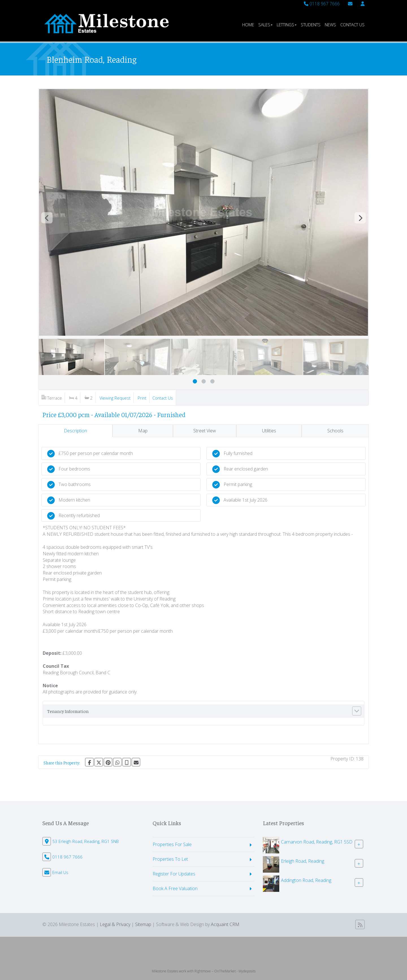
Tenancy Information (68, 711)
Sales (265, 25)
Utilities (269, 431)
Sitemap (143, 924)
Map (143, 431)
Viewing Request (115, 398)
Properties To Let (170, 859)
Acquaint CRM (225, 924)
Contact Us (352, 25)
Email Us (60, 872)
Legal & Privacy (115, 924)
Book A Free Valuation (175, 888)
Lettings (287, 25)
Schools (335, 431)
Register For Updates (174, 874)
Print (142, 398)
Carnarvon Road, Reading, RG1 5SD (317, 842)
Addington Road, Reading (306, 880)
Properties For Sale (172, 844)
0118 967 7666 (322, 4)
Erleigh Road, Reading (303, 861)
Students (311, 25)
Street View (205, 431)
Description (75, 431)
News (330, 25)
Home (248, 25)
